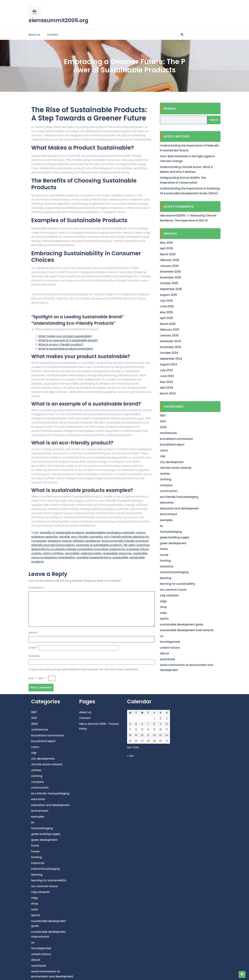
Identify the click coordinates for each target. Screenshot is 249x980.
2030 (163, 427)
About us (34, 35)
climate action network (176, 468)
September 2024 (171, 359)
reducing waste (91, 553)
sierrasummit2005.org (58, 20)
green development (173, 543)
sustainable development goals (182, 624)
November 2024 (171, 347)
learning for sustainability (178, 584)
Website (34, 656)
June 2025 (167, 306)
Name (34, 633)
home (164, 549)
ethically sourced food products (53, 545)
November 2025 (170, 277)
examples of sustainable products (99, 545)
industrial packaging (174, 572)
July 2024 (166, 370)
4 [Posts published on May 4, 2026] (130, 724)
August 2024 (169, 364)
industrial (167, 566)
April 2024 (167, 388)
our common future (173, 590)
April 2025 (167, 318)
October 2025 (169, 283)
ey (162, 526)
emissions (54, 541)
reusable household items (94, 557)
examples (166, 520)
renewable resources (117, 553)
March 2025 (168, 324)
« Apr (131, 756)
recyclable (72, 553)
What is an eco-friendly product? (61, 344)
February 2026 (170, 260)
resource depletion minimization (53, 557)
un (162, 636)
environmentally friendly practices (125, 541)
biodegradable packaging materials (110, 533)
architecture (168, 433)
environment (169, 514)
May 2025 (166, 312)
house (164, 555)
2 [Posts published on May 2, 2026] (160, 718)
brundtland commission (176, 439)
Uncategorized (170, 642)
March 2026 (168, 254)
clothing (166, 479)
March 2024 (168, 393)
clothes (165, 474)
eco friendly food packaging (179, 497)
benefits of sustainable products (62, 533)
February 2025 (170, 330)
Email (33, 648)
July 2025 (166, 301)
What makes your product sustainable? (65, 336)
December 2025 (170, 272)
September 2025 (171, 289)
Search (170, 108)
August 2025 (169, 295)
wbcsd (164, 653)
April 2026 (167, 248)
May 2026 (166, 243)
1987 (163, 416)
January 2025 (169, 335)
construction (169, 491)
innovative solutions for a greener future (121, 549)
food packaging (171, 532)
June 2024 (167, 376)
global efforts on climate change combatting (62, 549)
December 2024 (170, 341)
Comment (37, 588)
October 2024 (169, 353)
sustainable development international (187, 630)
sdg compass (169, 595)
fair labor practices (136, 545)
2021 (163, 421)
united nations (170, 648)
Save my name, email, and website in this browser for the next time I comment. (85, 669)
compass (166, 485)
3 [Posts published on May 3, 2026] (167, 718)
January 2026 (169, 266)
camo (164, 450)
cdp (163, 456)
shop (163, 607)
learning (166, 578)
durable (65, 537)
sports (164, 619)
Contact (53, 35)
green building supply (175, 537)
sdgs (163, 601)
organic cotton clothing (47, 553)
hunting (165, 561)
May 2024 (167, 382)
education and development (179, 508)
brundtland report (172, 445)
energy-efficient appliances (81, 541)
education (167, 503)
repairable (140, 553)
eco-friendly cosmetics (87, 537)
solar (163, 613)
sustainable (120, 557)
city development (172, 462)
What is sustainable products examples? (66, 349)
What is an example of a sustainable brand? (68, 340)
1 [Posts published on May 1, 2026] (154, 718)
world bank (167, 659)
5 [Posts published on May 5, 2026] (136, 724)
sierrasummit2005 (173, 215)
